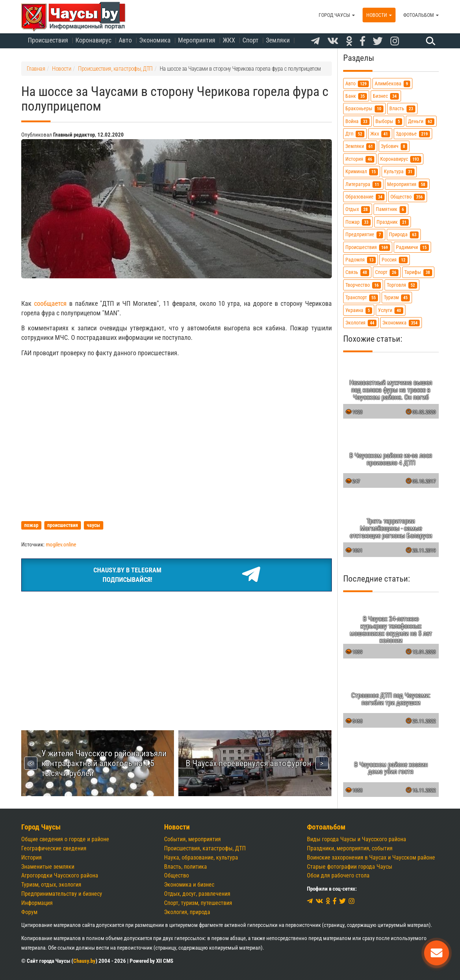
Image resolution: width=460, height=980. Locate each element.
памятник (391, 209)
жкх (380, 134)
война (357, 121)
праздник (393, 222)
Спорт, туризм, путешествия (198, 903)
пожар (358, 222)
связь (357, 272)
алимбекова (392, 84)
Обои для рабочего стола (338, 875)
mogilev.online (61, 545)
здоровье (413, 134)
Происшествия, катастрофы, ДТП (205, 848)
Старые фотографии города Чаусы (350, 867)
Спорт (251, 40)
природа (404, 235)
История (31, 857)
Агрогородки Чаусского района (60, 875)
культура (399, 172)
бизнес (386, 96)
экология (361, 323)
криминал (362, 172)
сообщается (50, 303)
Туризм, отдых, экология (51, 885)
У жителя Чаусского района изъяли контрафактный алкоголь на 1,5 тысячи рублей (104, 763)
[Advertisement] (177, 652)
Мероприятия (197, 40)
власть (402, 109)
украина (359, 310)
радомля (361, 260)
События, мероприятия (192, 839)
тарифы (418, 272)
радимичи (412, 247)
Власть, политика (186, 867)
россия (395, 260)
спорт (387, 272)
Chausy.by (84, 961)
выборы (389, 121)
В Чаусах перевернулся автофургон (248, 763)
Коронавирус (93, 40)
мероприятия (407, 184)
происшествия (368, 247)
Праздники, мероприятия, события (350, 848)
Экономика (155, 40)
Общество (177, 875)
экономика (401, 323)
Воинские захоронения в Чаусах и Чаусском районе (371, 857)
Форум (29, 912)
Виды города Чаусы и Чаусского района (357, 839)
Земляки (278, 40)
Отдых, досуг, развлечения (197, 894)
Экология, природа (187, 912)
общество (408, 197)
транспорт (362, 298)
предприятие (364, 235)
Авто (125, 40)
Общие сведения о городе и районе (65, 839)
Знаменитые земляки (48, 867)
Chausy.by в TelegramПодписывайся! (176, 575)
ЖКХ (229, 40)
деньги (421, 121)
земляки (360, 146)
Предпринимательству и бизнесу (62, 894)
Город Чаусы (337, 15)
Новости (379, 15)
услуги (391, 310)
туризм (397, 298)
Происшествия (48, 40)
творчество (363, 285)
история (360, 159)
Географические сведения (54, 848)
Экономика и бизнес (189, 885)
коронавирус (401, 159)
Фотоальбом (421, 15)
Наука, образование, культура (201, 857)
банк (356, 96)
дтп (355, 134)
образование (365, 197)
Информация (37, 903)
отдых (358, 209)
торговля (402, 285)
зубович (394, 146)
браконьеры (364, 109)
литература (363, 184)
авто (357, 84)
